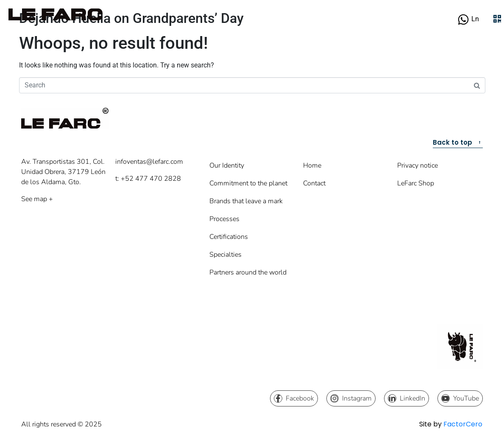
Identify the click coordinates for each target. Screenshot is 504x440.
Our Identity (227, 165)
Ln (475, 19)
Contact (314, 183)
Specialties (226, 255)
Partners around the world (248, 272)
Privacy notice (418, 165)
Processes (224, 219)
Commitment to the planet (248, 183)
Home (312, 165)
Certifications (229, 237)
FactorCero (463, 424)
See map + (37, 199)
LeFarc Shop (416, 183)
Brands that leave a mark (246, 201)
